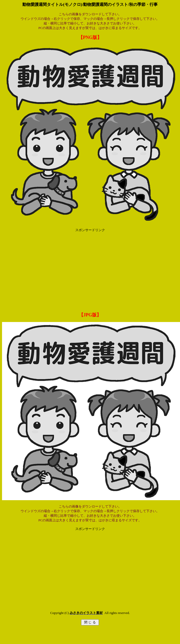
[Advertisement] (90, 268)
